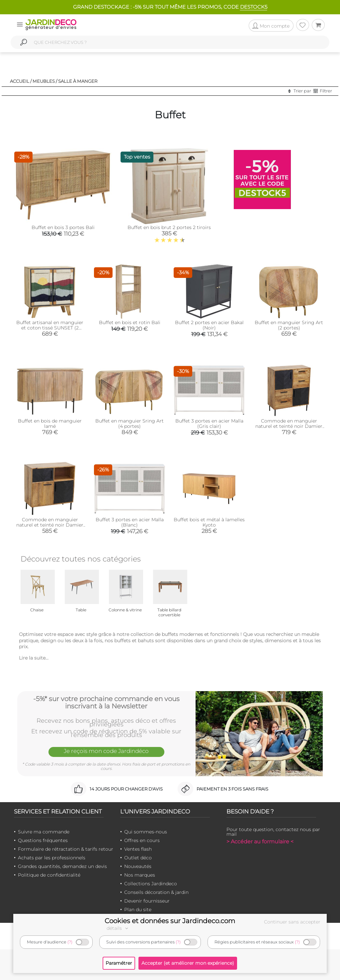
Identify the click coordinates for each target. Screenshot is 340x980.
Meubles (44, 81)
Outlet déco (138, 858)
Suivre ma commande (44, 832)
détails (118, 928)
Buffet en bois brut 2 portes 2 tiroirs (169, 227)
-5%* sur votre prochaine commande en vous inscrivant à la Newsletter (106, 702)
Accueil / (21, 81)
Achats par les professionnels (52, 858)
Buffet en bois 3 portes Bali (63, 227)
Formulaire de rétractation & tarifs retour (66, 849)
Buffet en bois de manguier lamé (50, 424)
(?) (70, 942)
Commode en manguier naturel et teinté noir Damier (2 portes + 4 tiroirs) (289, 426)
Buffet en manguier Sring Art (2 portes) (289, 325)
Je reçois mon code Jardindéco (106, 751)
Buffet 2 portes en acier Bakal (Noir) (209, 325)
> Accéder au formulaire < (260, 842)
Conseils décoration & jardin (156, 892)
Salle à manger (78, 81)
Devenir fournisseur (147, 901)
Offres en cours (142, 840)
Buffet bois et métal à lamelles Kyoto (209, 522)
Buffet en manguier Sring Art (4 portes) (129, 424)
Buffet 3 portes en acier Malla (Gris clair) (209, 424)
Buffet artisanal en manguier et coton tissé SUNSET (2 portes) (50, 328)
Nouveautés (138, 866)
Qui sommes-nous (146, 832)
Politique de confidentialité (49, 875)
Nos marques (140, 875)
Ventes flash (138, 849)
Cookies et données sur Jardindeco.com (170, 921)
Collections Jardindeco (151, 884)
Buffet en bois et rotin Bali (130, 322)
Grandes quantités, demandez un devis (62, 866)
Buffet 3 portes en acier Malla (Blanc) (130, 522)
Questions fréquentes (43, 840)
